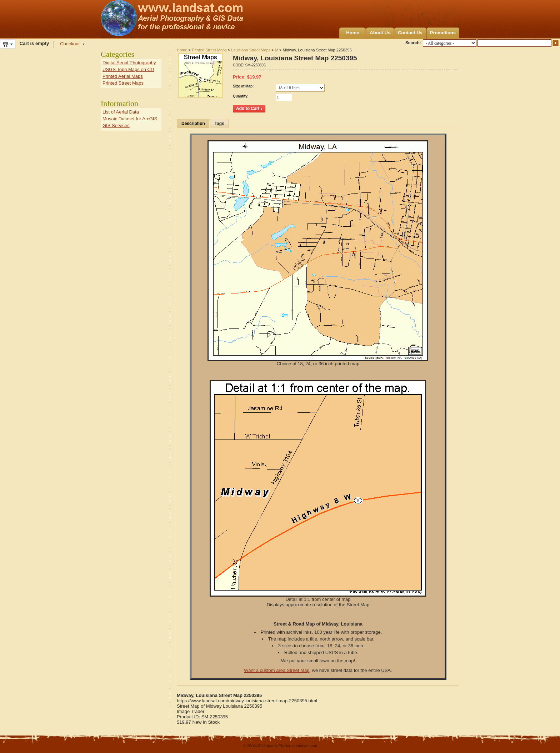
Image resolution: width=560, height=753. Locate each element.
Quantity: (241, 96)
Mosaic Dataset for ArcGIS (130, 119)
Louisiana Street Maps (251, 50)
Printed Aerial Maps (123, 76)
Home (352, 33)
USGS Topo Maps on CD (128, 69)
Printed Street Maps (209, 50)
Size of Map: (243, 86)
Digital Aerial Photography (129, 63)
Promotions (443, 33)
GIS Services (116, 125)
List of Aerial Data (121, 112)
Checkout (70, 44)
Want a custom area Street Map (277, 670)
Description (193, 124)
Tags (219, 124)
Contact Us (410, 33)
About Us (380, 33)
